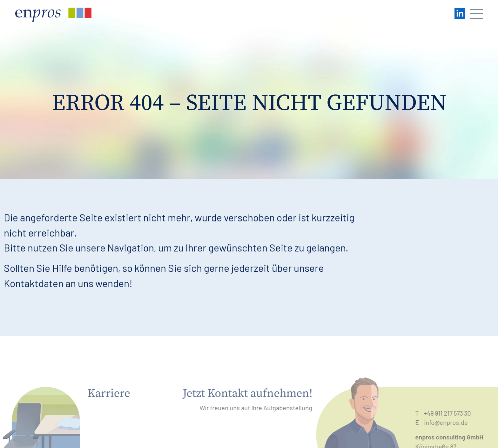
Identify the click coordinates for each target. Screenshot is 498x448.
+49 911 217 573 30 (453, 413)
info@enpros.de (451, 422)
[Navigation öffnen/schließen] (476, 15)
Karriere (103, 394)
